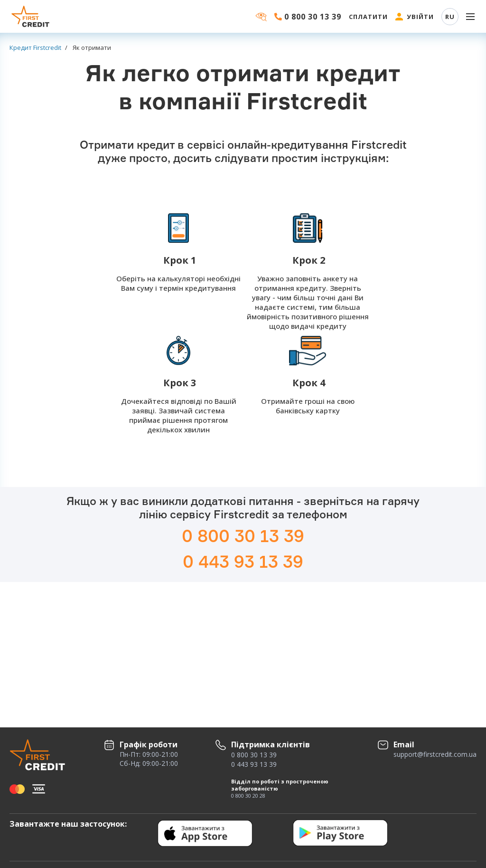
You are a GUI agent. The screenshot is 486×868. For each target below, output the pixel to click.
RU (450, 17)
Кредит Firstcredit (35, 48)
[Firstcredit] (31, 16)
